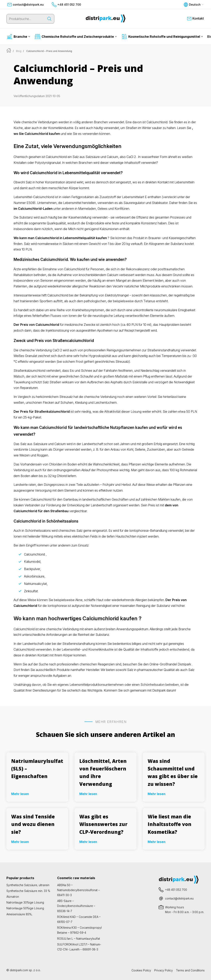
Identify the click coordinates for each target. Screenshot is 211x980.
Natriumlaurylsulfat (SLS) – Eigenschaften (37, 769)
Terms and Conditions (190, 970)
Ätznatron (13, 897)
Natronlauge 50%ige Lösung (25, 908)
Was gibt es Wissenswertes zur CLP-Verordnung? (103, 824)
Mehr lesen (20, 794)
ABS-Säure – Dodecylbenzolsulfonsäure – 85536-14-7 (76, 906)
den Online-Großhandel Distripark (167, 664)
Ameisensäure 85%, (19, 914)
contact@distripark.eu (25, 5)
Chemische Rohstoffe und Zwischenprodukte (76, 37)
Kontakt (195, 19)
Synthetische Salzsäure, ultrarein (28, 885)
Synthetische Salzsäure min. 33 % (28, 891)
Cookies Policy (141, 970)
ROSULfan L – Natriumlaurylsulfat (79, 939)
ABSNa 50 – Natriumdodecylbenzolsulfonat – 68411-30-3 (78, 890)
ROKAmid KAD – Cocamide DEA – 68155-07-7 (79, 919)
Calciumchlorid (58, 295)
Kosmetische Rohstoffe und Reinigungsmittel (162, 37)
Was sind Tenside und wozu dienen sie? (33, 824)
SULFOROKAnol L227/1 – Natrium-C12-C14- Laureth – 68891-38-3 (79, 947)
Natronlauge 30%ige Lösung (25, 902)
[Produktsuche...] (26, 19)
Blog (19, 51)
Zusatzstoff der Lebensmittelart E (123, 197)
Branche (18, 37)
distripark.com (19, 970)
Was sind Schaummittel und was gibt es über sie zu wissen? (173, 772)
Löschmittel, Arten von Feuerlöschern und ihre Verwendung (103, 772)
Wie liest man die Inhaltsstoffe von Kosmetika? (170, 824)
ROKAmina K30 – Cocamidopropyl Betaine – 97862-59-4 (79, 930)
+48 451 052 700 (66, 5)
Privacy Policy (164, 970)
